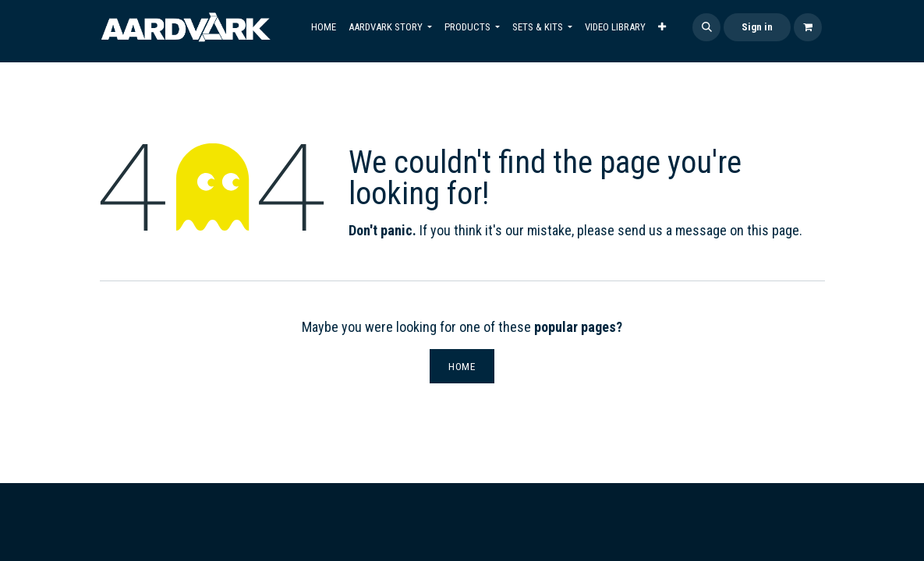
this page (773, 230)
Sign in (757, 27)
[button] (706, 27)
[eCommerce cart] (808, 27)
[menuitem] (324, 27)
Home (462, 366)
